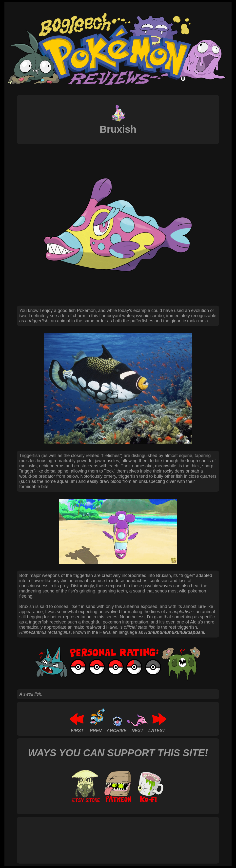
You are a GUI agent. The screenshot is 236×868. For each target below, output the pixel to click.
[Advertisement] (109, 835)
